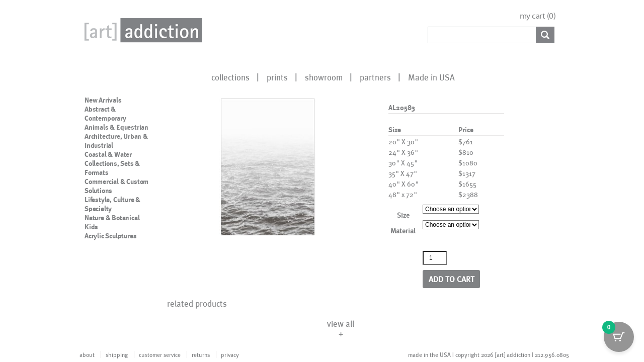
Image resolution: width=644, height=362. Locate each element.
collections (230, 77)
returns (201, 354)
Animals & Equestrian (116, 127)
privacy (230, 354)
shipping (117, 354)
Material (403, 231)
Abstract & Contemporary (105, 114)
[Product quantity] (435, 258)
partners (375, 77)
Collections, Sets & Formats (112, 168)
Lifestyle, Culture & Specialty (112, 204)
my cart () (538, 16)
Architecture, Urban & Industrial (116, 141)
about (87, 354)
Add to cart (452, 279)
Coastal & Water (108, 154)
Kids (91, 227)
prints (277, 77)
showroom (324, 77)
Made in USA (431, 77)
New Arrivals (103, 100)
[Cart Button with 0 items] (619, 337)
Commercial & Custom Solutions (116, 186)
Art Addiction (141, 30)
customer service (160, 354)
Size (403, 215)
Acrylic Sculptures (110, 236)
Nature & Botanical (112, 218)
